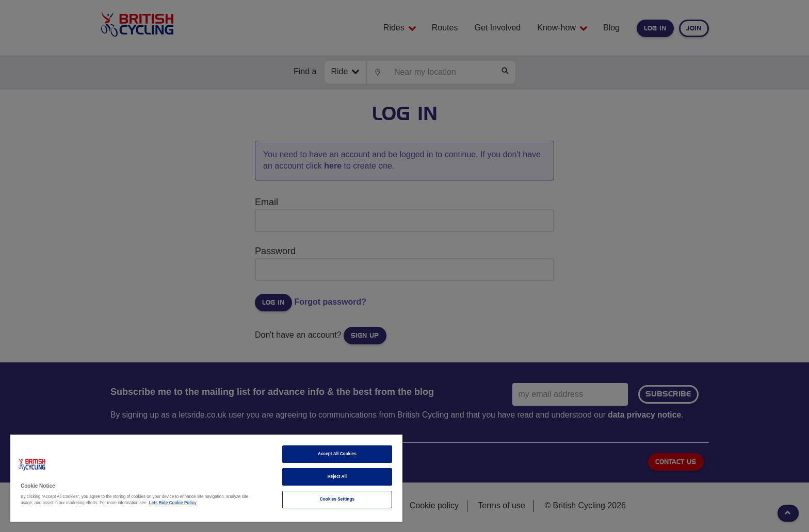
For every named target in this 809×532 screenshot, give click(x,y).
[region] (206, 478)
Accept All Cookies (337, 454)
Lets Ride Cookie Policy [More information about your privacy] (173, 503)
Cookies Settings (337, 499)
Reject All (337, 477)
